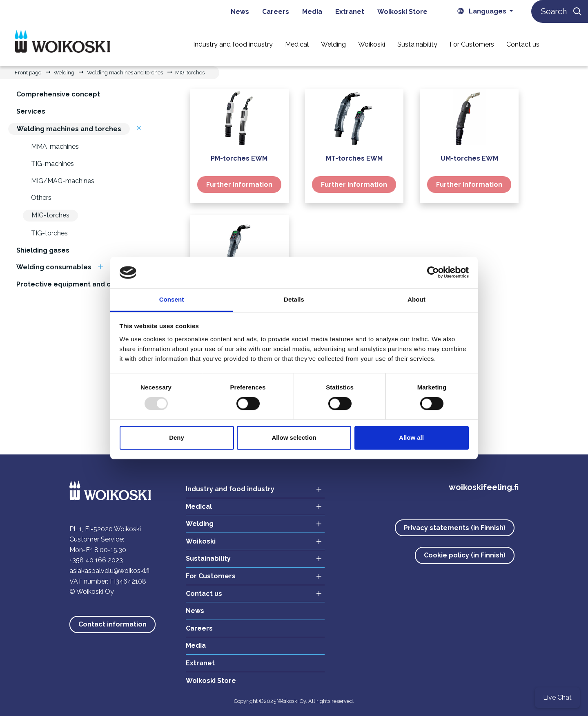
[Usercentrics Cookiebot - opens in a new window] (433, 273)
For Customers (211, 576)
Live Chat (557, 697)
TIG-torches (49, 233)
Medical (199, 507)
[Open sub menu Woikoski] (316, 542)
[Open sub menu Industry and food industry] (316, 489)
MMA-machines (55, 147)
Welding (64, 73)
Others (41, 198)
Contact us (204, 594)
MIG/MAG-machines (63, 181)
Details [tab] (294, 299)
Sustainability (208, 558)
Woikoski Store (211, 681)
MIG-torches (190, 73)
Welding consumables (54, 267)
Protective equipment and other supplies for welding (106, 284)
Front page (28, 73)
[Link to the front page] (62, 44)
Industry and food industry (230, 489)
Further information (239, 185)
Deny (177, 437)
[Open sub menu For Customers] (316, 576)
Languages (483, 11)
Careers (199, 628)
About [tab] (416, 299)
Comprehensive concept (58, 94)
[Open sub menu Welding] (316, 524)
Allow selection (294, 437)
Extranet (200, 663)
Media (196, 646)
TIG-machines (52, 164)
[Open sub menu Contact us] (316, 594)
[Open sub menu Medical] (316, 507)
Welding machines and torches (125, 73)
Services (31, 111)
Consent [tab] (172, 299)
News (195, 611)
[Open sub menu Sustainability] (316, 559)
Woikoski (201, 541)
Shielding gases (43, 250)
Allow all (411, 437)
